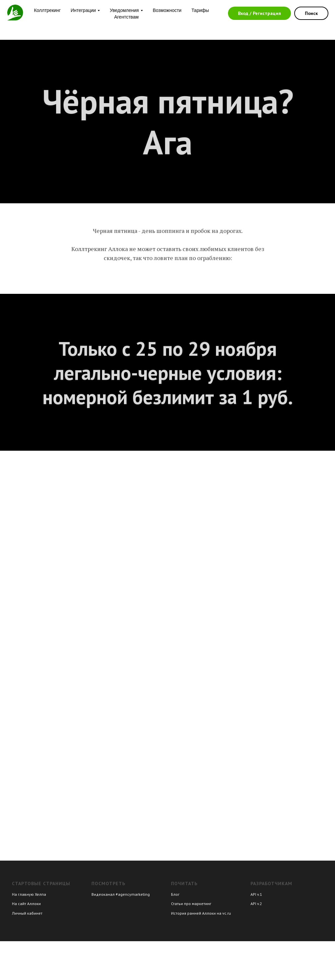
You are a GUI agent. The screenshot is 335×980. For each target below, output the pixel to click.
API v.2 (256, 904)
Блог (175, 894)
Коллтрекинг (47, 10)
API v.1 (256, 894)
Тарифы (200, 10)
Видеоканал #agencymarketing (121, 894)
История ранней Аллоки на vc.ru (201, 913)
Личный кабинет (27, 913)
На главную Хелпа (29, 894)
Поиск (311, 13)
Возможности (167, 10)
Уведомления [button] (124, 10)
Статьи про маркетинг (191, 904)
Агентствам (126, 17)
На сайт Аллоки (26, 904)
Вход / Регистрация (259, 13)
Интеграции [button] (83, 10)
